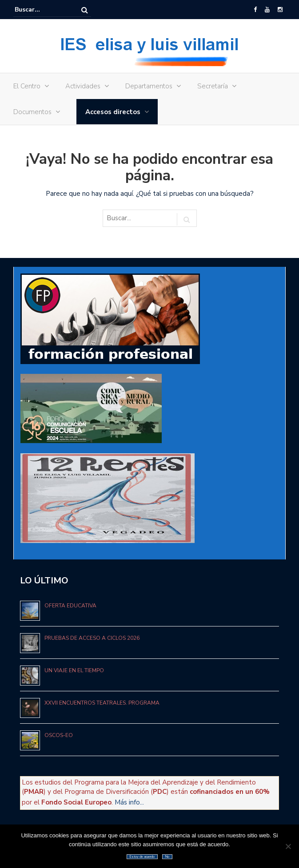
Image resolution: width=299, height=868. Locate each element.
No (167, 857)
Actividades (83, 86)
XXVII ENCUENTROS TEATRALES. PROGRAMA (102, 703)
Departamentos (149, 86)
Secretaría (213, 86)
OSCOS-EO (59, 735)
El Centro (27, 86)
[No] (288, 846)
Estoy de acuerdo (142, 857)
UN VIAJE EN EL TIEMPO (74, 670)
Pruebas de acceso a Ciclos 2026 (92, 638)
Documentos (32, 112)
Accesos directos (113, 112)
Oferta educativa (70, 606)
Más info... (129, 802)
